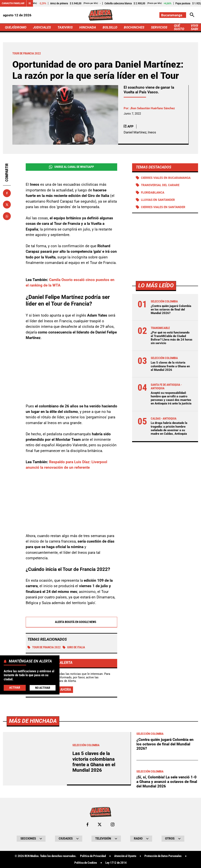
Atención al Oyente (125, 856)
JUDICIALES (42, 27)
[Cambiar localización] (173, 15)
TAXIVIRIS (65, 27)
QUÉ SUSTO (179, 27)
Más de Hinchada (33, 721)
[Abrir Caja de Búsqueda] (192, 15)
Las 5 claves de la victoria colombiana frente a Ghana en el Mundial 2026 (170, 366)
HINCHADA (88, 27)
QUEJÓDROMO (16, 27)
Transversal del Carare (160, 185)
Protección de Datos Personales (163, 856)
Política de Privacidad (93, 856)
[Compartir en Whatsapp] (7, 216)
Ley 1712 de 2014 (116, 863)
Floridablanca (153, 193)
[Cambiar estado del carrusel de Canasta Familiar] (30, 3)
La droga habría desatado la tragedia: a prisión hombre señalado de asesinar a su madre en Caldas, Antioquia (169, 428)
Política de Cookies (86, 863)
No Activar (43, 688)
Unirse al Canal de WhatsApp (71, 167)
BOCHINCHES (134, 27)
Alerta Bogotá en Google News (71, 622)
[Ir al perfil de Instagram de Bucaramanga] (113, 824)
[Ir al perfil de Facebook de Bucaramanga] (87, 824)
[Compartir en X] (7, 205)
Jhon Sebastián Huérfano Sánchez (152, 108)
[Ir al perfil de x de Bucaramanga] (100, 824)
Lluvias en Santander (158, 200)
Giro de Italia (74, 647)
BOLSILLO (110, 27)
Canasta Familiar (13, 3)
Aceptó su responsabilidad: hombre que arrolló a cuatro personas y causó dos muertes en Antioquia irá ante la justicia (171, 398)
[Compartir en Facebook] (7, 193)
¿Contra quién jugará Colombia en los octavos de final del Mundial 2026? (171, 310)
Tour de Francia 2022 (44, 647)
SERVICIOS (159, 27)
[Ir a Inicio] (100, 15)
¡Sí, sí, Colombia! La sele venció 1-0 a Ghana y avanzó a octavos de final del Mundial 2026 (167, 782)
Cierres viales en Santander (163, 207)
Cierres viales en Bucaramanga (166, 178)
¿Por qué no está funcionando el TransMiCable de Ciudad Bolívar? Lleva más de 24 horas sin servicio (172, 338)
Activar (15, 688)
